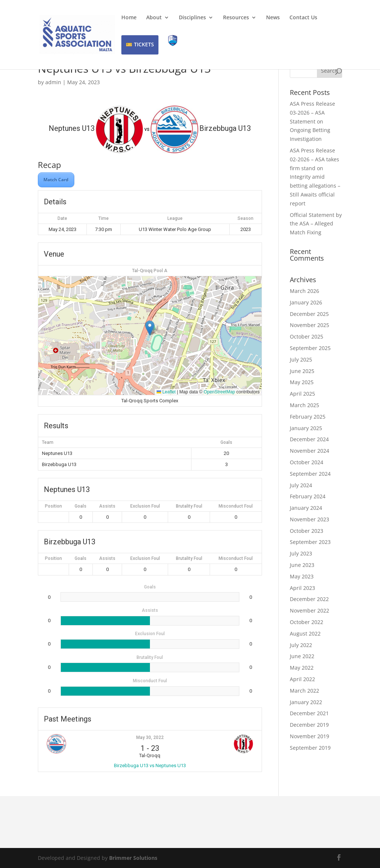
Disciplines (192, 18)
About (154, 18)
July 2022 (301, 645)
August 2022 (305, 633)
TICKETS (144, 44)
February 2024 (308, 496)
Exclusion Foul (145, 506)
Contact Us (303, 18)
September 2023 (310, 542)
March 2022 (304, 691)
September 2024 (310, 474)
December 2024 (309, 439)
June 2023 (302, 565)
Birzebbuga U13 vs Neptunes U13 (150, 765)
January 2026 (306, 302)
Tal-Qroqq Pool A (150, 271)
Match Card (56, 180)
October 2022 (307, 622)
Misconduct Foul (236, 506)
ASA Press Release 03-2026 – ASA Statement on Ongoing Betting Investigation (312, 121)
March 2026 (304, 291)
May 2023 (302, 576)
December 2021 (309, 713)
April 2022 (302, 679)
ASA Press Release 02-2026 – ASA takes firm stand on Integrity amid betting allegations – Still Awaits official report (315, 177)
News (273, 18)
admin (53, 82)
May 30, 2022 (150, 737)
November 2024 (309, 451)
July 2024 (301, 485)
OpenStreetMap (220, 392)
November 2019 (309, 736)
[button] (150, 328)
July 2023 (301, 553)
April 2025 (302, 394)
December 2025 (309, 314)
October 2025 (307, 336)
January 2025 (306, 428)
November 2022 (309, 610)
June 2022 (302, 656)
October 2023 (307, 531)
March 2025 (304, 405)
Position (53, 506)
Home (129, 18)
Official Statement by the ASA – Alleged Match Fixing (316, 224)
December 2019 (309, 725)
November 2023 (309, 519)
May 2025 (302, 382)
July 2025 (301, 359)
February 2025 (308, 417)
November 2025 (309, 325)
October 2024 (307, 462)
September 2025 (310, 348)
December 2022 (309, 599)
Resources (236, 18)
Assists (107, 506)
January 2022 (306, 702)
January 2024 (306, 508)
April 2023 (302, 588)
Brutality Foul (189, 506)
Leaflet (166, 392)
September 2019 (310, 748)
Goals (81, 506)
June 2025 (302, 371)
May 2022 (302, 668)
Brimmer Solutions (133, 858)
